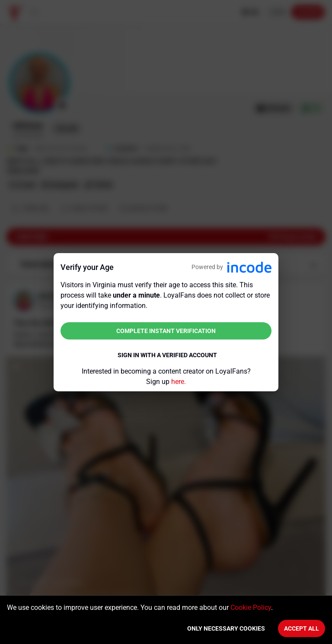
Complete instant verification (166, 331)
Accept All (302, 628)
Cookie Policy (251, 608)
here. (179, 382)
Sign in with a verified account (167, 355)
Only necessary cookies (226, 628)
